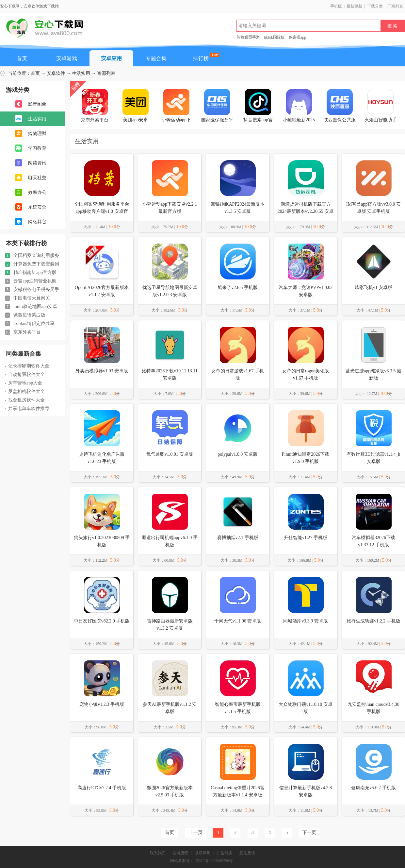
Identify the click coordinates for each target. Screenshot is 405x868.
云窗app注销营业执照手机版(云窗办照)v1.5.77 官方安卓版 (32, 281)
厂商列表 (395, 6)
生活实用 (81, 73)
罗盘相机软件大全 (25, 391)
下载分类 (375, 6)
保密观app (297, 37)
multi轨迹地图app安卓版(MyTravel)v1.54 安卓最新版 (33, 307)
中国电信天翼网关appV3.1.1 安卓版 (27, 298)
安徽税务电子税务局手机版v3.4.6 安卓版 (32, 290)
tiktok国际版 (274, 37)
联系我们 (158, 853)
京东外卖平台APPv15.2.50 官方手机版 (29, 332)
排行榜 (201, 58)
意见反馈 (247, 853)
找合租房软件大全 (25, 400)
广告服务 (225, 853)
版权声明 (202, 853)
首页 (22, 58)
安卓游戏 (67, 58)
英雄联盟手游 (248, 37)
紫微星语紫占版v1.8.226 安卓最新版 (25, 315)
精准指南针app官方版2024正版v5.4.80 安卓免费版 (31, 273)
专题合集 (156, 58)
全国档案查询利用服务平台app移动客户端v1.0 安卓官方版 (32, 256)
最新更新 (354, 6)
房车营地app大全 (24, 383)
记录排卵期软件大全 (27, 366)
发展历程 (180, 853)
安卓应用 (111, 58)
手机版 (336, 6)
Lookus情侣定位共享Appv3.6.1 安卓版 (30, 324)
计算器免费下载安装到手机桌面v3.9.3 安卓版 (32, 264)
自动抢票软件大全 (25, 374)
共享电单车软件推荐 (27, 408)
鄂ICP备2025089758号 (214, 861)
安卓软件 (56, 73)
